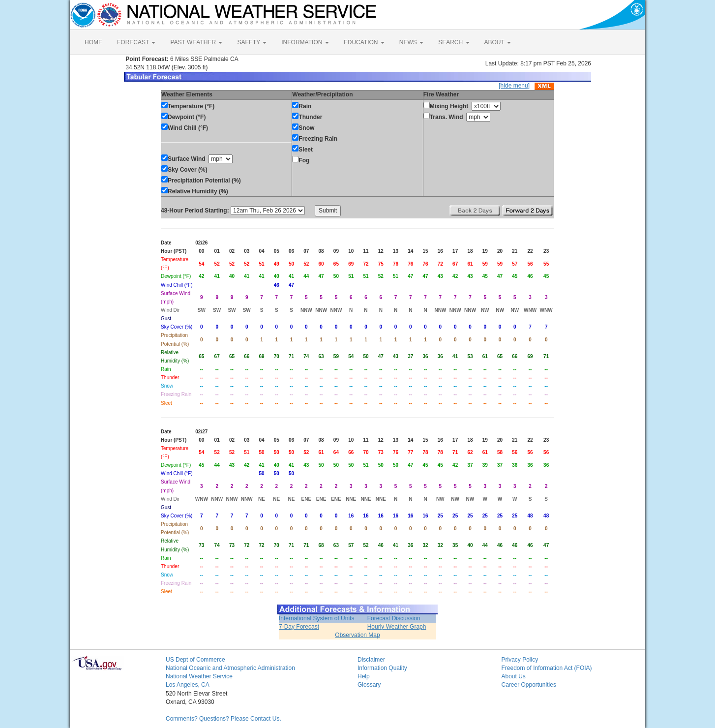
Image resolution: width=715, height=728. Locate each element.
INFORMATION (305, 42)
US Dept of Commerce (195, 660)
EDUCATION (364, 42)
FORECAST (136, 42)
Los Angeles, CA (188, 685)
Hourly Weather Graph (397, 627)
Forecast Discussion (394, 618)
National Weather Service (199, 676)
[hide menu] (514, 86)
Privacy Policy (520, 660)
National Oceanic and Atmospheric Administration (230, 668)
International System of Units (316, 618)
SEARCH (454, 42)
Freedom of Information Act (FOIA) (547, 668)
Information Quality (382, 668)
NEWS (411, 42)
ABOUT (498, 42)
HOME (93, 42)
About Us (514, 676)
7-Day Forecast (299, 627)
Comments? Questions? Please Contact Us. (223, 719)
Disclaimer (371, 660)
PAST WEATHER (196, 42)
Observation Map (357, 635)
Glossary (369, 685)
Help (364, 676)
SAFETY (252, 42)
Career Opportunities (529, 685)
